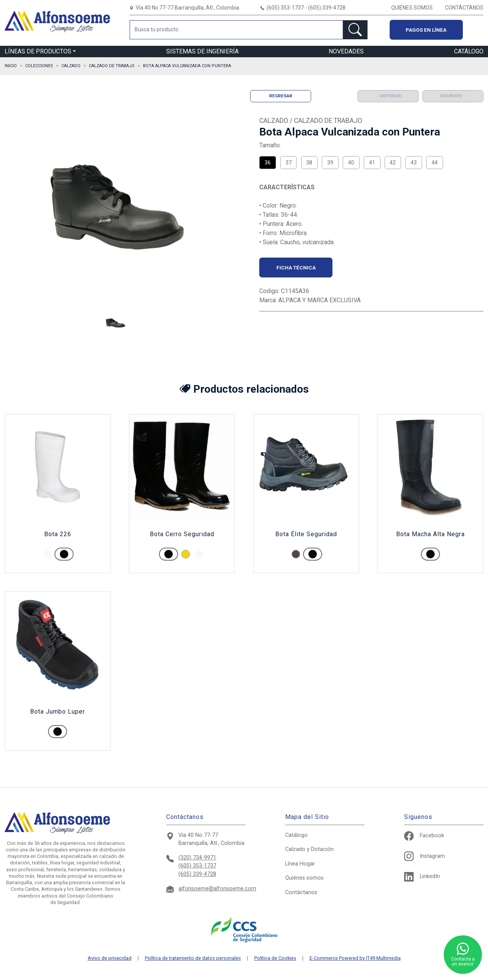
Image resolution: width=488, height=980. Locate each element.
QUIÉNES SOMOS (412, 8)
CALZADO (71, 66)
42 (393, 163)
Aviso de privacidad (110, 958)
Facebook (424, 836)
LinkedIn (422, 876)
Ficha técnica (296, 268)
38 (309, 163)
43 (414, 163)
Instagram (425, 856)
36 (268, 163)
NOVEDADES (346, 51)
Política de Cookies (275, 958)
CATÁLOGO (469, 51)
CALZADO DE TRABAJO (112, 66)
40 (351, 163)
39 (330, 163)
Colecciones (39, 66)
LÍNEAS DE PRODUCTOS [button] (38, 51)
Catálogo (296, 835)
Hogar (300, 864)
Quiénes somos (304, 878)
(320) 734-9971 (197, 858)
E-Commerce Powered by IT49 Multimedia (355, 958)
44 (435, 163)
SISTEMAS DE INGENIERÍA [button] (202, 51)
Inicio (11, 66)
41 (372, 163)
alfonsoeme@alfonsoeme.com (217, 889)
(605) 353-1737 (197, 866)
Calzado (309, 849)
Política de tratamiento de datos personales (193, 958)
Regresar (281, 96)
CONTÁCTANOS (464, 8)
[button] (116, 323)
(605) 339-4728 (197, 874)
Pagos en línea (426, 30)
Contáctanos (301, 892)
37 (289, 163)
